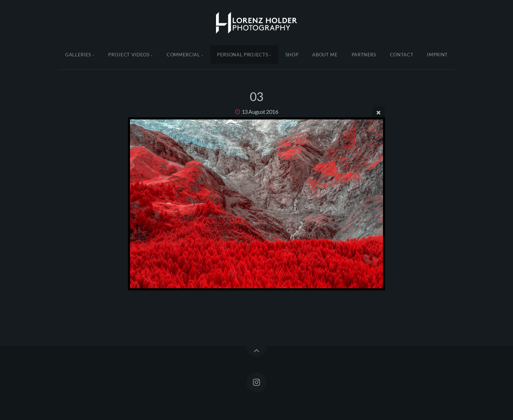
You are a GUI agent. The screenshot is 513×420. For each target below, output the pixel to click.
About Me (325, 55)
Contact (402, 55)
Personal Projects (243, 55)
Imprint (437, 55)
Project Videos (129, 55)
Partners (364, 55)
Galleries (78, 55)
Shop (292, 55)
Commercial (183, 55)
